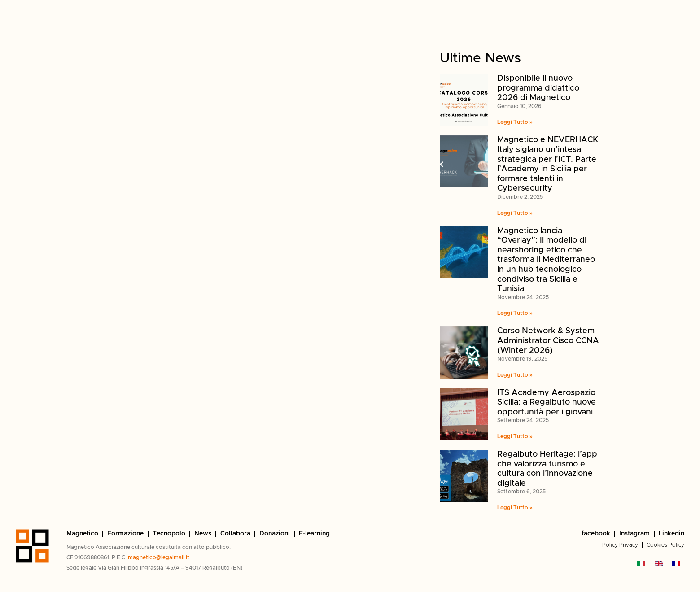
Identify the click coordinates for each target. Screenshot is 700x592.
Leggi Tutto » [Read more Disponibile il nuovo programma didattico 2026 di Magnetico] (515, 122)
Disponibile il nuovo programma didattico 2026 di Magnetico (538, 88)
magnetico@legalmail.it (159, 557)
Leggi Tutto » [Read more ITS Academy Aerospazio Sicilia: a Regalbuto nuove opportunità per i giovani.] (515, 436)
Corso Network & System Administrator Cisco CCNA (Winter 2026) (548, 341)
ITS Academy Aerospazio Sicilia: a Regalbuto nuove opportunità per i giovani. (547, 403)
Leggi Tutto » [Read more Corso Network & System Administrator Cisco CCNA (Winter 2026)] (515, 375)
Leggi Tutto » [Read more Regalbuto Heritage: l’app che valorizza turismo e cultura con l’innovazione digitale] (515, 508)
